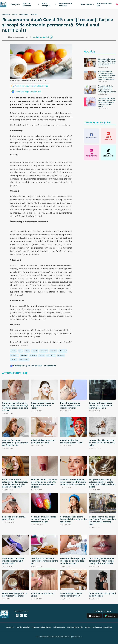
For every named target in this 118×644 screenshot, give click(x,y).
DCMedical (6, 14)
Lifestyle (14, 14)
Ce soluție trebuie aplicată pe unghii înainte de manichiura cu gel (44, 519)
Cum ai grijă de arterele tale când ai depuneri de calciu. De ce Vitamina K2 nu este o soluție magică (107, 102)
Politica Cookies (59, 627)
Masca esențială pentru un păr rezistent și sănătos (15, 595)
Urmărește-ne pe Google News (28, 92)
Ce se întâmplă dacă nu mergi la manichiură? (71, 595)
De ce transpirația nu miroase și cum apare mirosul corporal (70, 405)
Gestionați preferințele (75, 627)
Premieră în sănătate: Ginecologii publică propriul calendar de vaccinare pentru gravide (107, 89)
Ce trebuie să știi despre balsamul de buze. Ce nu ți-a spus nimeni (73, 519)
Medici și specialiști (23, 627)
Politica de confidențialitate (41, 627)
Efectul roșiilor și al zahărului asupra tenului (72, 442)
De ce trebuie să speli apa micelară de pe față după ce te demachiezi (72, 561)
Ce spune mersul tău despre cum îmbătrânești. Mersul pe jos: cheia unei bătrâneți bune (102, 520)
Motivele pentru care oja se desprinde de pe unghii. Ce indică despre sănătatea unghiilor (44, 483)
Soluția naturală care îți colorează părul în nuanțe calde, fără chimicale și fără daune (102, 483)
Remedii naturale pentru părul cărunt (14, 518)
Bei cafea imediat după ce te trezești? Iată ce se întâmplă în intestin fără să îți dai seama (107, 62)
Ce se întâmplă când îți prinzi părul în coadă (102, 595)
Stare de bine (24, 14)
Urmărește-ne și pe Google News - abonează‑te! (35, 366)
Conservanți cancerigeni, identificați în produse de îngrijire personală (101, 405)
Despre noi (10, 627)
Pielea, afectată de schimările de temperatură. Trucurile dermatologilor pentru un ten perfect (15, 483)
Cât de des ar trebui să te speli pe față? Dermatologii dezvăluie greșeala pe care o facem (15, 407)
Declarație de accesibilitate (102, 627)
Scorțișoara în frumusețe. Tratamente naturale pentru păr (45, 561)
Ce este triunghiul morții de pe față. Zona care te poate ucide (102, 443)
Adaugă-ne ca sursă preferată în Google (32, 86)
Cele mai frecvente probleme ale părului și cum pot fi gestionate (15, 443)
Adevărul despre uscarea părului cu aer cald (43, 442)
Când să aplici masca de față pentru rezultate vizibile (43, 405)
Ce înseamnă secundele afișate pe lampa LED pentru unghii (13, 561)
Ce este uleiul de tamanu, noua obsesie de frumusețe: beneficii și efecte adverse (73, 482)
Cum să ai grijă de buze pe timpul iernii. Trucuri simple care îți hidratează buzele (101, 561)
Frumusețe (34, 14)
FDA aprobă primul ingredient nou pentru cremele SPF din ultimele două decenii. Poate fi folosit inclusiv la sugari (107, 75)
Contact (88, 627)
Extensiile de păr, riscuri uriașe (42, 595)
